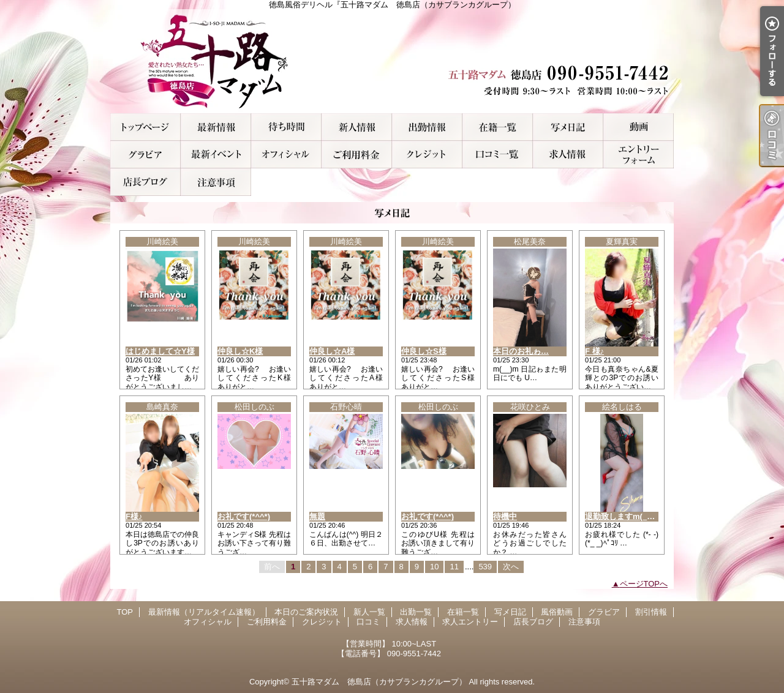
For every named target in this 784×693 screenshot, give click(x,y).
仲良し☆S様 (424, 351)
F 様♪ (594, 351)
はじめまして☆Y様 (160, 351)
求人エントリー (639, 155)
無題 (317, 516)
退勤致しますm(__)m (623, 516)
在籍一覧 (498, 127)
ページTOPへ (644, 584)
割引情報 (216, 155)
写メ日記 (568, 127)
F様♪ (134, 516)
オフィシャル (286, 155)
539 (485, 567)
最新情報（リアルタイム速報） (216, 127)
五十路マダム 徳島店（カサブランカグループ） (379, 682)
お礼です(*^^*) (244, 516)
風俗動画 (639, 127)
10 (434, 567)
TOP (145, 127)
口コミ (498, 155)
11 (454, 567)
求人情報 (568, 155)
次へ (511, 567)
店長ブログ (145, 182)
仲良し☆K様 (240, 351)
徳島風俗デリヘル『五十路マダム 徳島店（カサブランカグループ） (392, 61)
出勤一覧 (427, 127)
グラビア (145, 155)
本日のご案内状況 (286, 127)
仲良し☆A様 (332, 351)
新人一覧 (357, 127)
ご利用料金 (357, 155)
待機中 (505, 516)
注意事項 (216, 182)
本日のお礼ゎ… (521, 351)
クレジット (427, 155)
